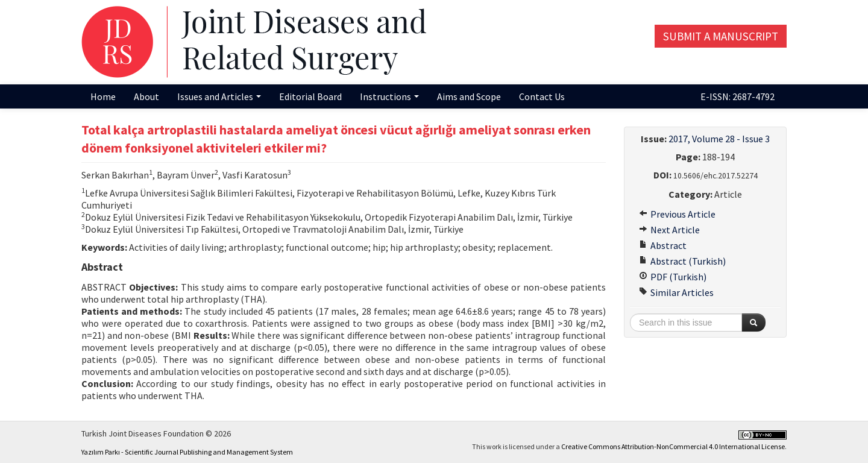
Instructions (389, 96)
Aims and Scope (469, 96)
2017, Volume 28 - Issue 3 (719, 139)
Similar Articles (676, 292)
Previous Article (677, 214)
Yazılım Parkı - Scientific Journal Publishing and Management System (187, 452)
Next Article (669, 230)
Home (103, 96)
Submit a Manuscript (721, 36)
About (146, 96)
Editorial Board (310, 96)
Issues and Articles (219, 96)
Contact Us (542, 96)
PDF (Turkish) (673, 277)
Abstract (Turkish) (682, 261)
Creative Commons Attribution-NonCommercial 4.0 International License (673, 446)
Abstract (663, 245)
